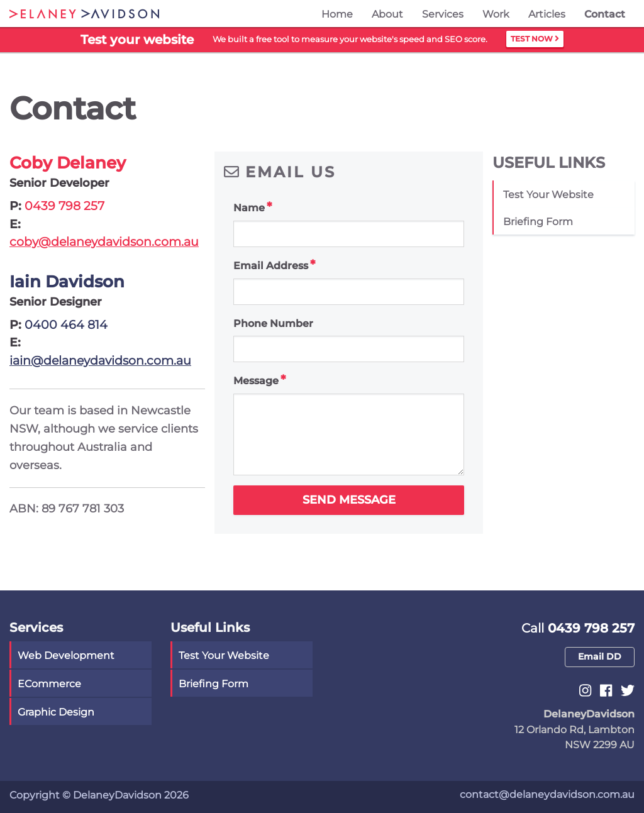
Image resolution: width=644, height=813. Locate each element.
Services (443, 14)
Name (249, 208)
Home (337, 14)
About (387, 14)
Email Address (271, 266)
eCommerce (49, 684)
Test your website (548, 195)
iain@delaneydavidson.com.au (100, 361)
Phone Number (273, 324)
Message (256, 381)
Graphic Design (56, 712)
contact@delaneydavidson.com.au (547, 794)
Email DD (600, 656)
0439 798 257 (64, 206)
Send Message (349, 500)
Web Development (66, 655)
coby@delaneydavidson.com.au (104, 242)
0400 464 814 (66, 325)
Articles (547, 14)
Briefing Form (538, 222)
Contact (605, 14)
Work (496, 14)
